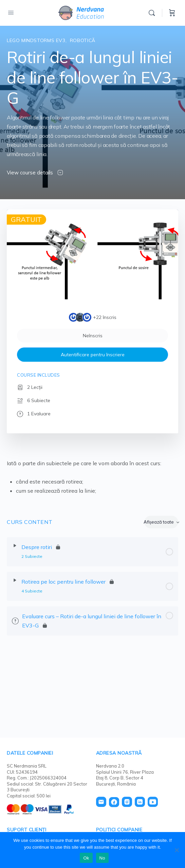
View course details (35, 173)
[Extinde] (15, 546)
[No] (177, 850)
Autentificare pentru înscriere (93, 355)
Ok (86, 858)
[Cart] (172, 13)
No (102, 858)
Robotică (83, 40)
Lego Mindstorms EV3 (36, 40)
